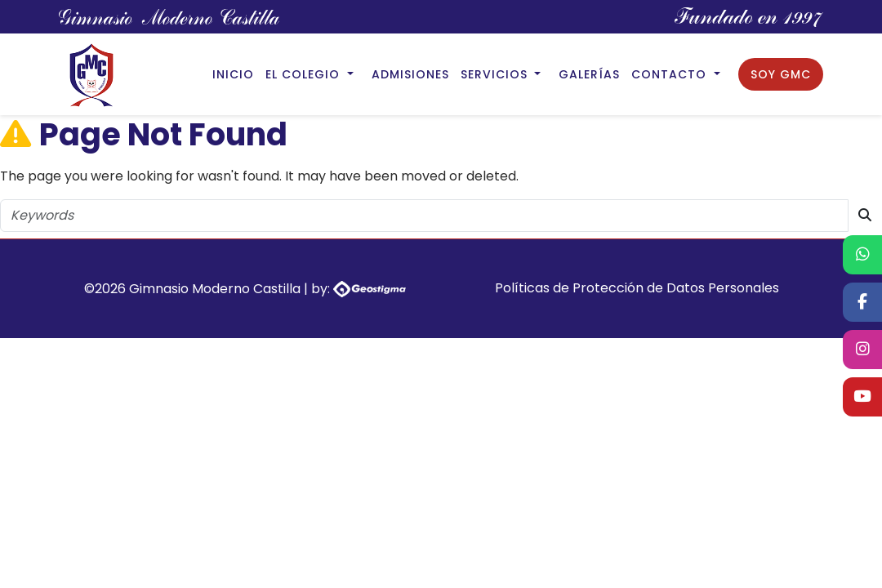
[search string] (424, 216)
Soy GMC (781, 74)
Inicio (233, 74)
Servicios (496, 74)
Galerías (589, 74)
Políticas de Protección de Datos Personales (637, 288)
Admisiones (410, 74)
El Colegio (305, 74)
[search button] (865, 216)
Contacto (671, 74)
